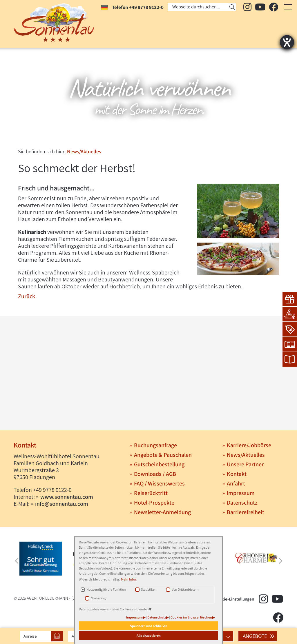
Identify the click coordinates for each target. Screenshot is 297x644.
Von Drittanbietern (185, 589)
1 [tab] (139, 138)
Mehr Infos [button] (129, 579)
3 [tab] (157, 138)
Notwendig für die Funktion (106, 589)
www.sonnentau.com (67, 497)
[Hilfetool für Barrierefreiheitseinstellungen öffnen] (287, 42)
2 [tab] (148, 138)
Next (280, 561)
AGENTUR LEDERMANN (47, 598)
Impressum (134, 617)
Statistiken (149, 589)
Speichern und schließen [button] (149, 626)
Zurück (27, 296)
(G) (74, 598)
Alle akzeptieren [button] (149, 635)
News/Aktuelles (84, 151)
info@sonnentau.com (62, 504)
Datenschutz (157, 617)
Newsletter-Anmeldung (162, 512)
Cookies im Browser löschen (191, 617)
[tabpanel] (148, 96)
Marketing (98, 598)
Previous (17, 561)
